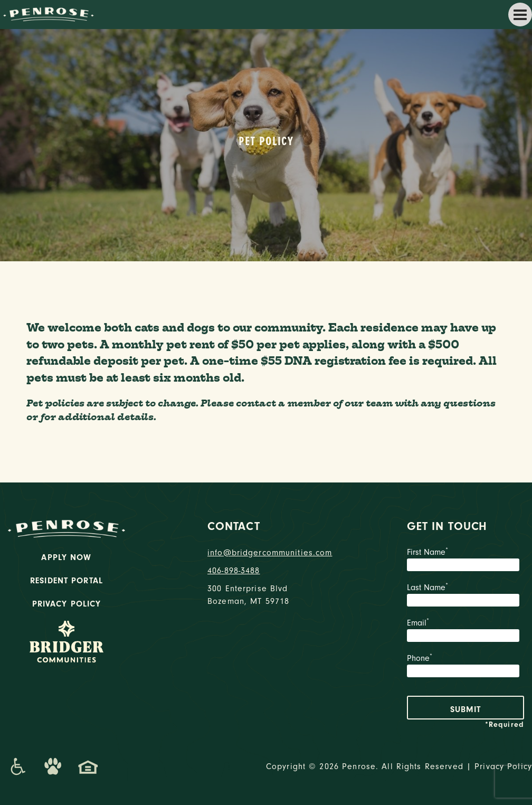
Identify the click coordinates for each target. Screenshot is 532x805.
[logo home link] (47, 14)
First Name (465, 561)
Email (465, 631)
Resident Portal (66, 581)
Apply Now (66, 557)
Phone (465, 667)
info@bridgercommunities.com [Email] (266, 553)
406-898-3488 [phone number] (234, 571)
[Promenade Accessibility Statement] (18, 766)
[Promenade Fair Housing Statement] (88, 766)
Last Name (465, 596)
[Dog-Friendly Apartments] (53, 766)
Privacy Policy (67, 604)
